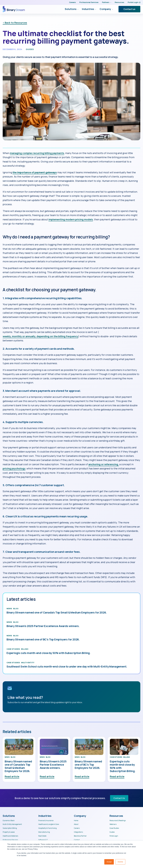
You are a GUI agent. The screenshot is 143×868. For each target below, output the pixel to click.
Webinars (113, 824)
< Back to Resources (15, 23)
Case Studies (13, 649)
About (76, 824)
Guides (30, 49)
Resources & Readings (118, 821)
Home (76, 821)
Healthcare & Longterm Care (49, 824)
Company (105, 9)
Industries (88, 9)
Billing (25, 649)
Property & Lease (9, 832)
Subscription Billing (10, 828)
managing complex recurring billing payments (37, 153)
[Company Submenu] (112, 9)
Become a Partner (80, 836)
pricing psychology (14, 468)
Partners (106, 2)
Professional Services (89, 2)
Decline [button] (120, 862)
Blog (16, 609)
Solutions (71, 9)
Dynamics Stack (9, 821)
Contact (77, 840)
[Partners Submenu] (110, 2)
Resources (119, 2)
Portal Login (134, 2)
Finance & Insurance (46, 821)
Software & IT (43, 840)
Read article (12, 776)
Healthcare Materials (10, 836)
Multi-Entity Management (12, 824)
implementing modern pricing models (71, 219)
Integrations (78, 832)
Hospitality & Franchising (47, 828)
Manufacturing (44, 832)
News (9, 609)
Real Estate (42, 836)
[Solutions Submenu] (77, 9)
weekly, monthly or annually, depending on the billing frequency (40, 336)
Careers (72, 2)
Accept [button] (109, 862)
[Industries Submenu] (95, 9)
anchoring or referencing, (104, 464)
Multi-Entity (28, 663)
